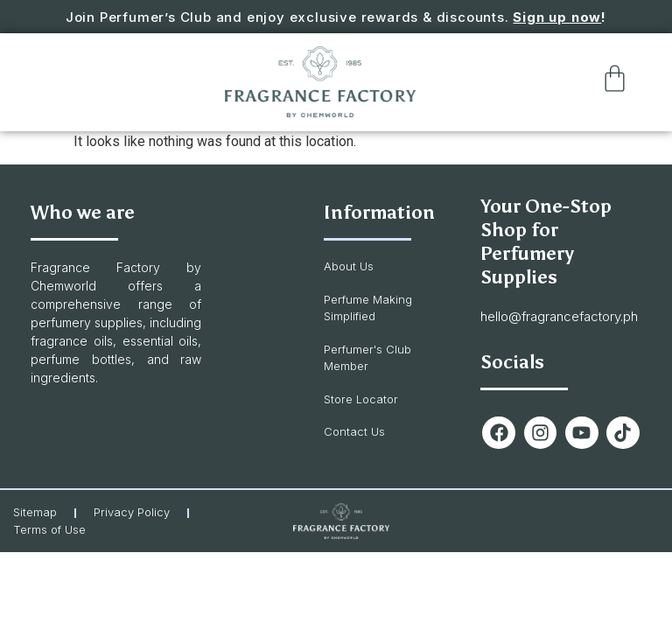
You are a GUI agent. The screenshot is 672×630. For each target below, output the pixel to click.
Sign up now (557, 17)
